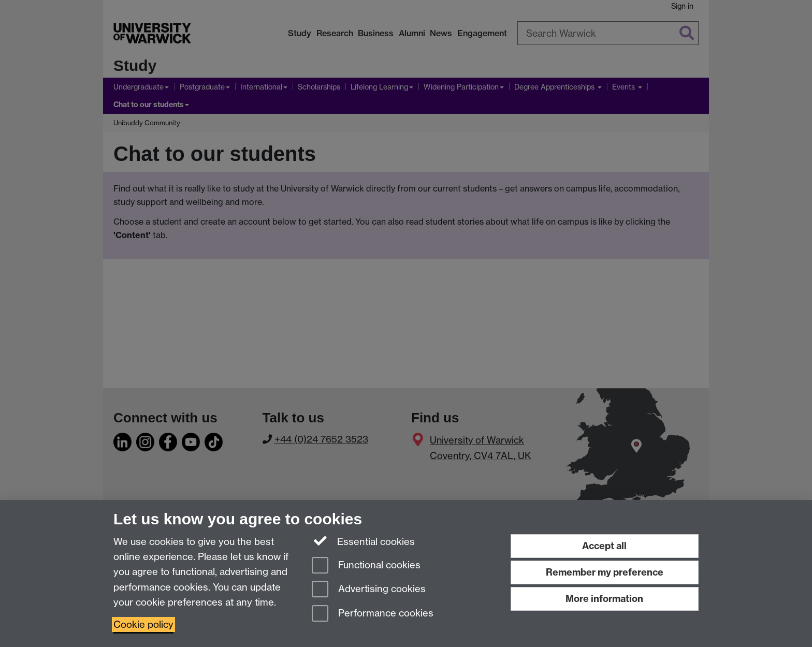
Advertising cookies (369, 590)
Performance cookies (373, 614)
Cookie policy (143, 624)
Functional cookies (366, 566)
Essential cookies (363, 541)
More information (604, 599)
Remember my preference (605, 572)
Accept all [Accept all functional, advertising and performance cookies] (604, 546)
